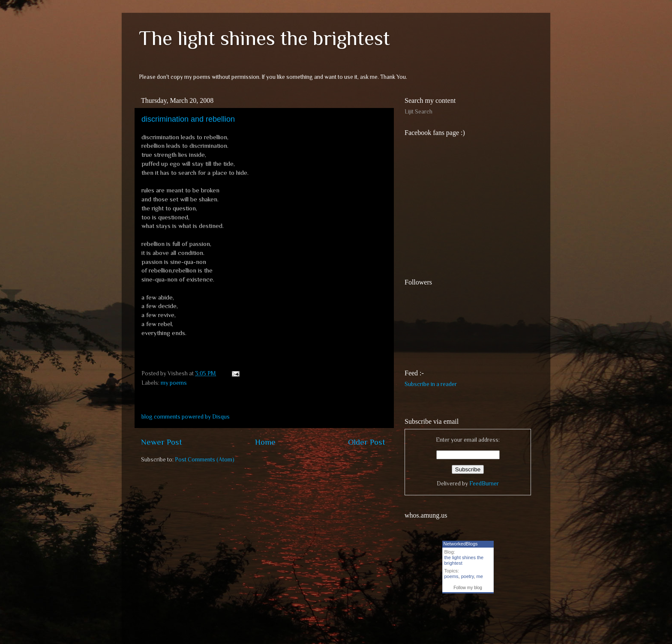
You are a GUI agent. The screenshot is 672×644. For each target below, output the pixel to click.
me (480, 576)
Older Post (367, 442)
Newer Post (162, 442)
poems (451, 576)
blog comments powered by (186, 417)
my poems (174, 383)
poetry (468, 576)
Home (265, 442)
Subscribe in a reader (431, 384)
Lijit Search (418, 112)
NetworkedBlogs (461, 544)
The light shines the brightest (264, 38)
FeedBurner (484, 484)
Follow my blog (468, 588)
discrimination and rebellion (188, 119)
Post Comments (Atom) (205, 460)
